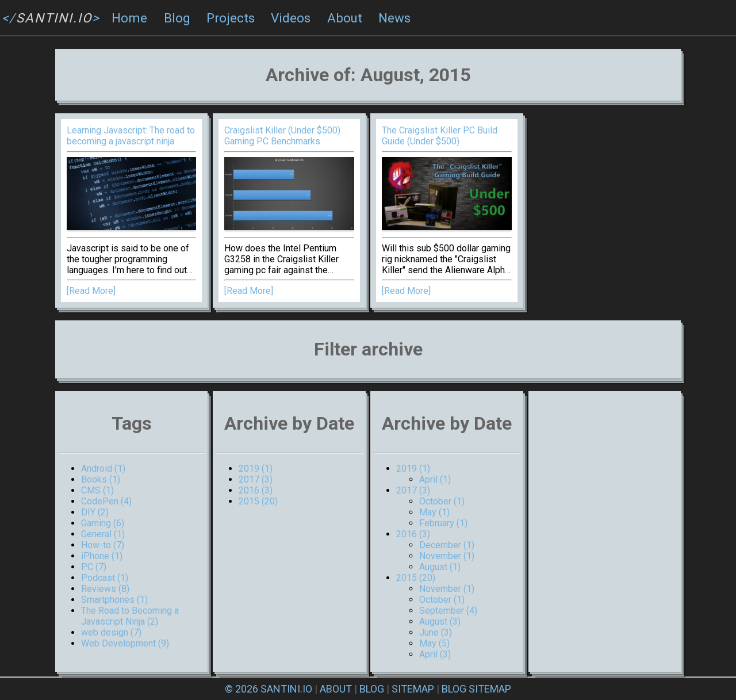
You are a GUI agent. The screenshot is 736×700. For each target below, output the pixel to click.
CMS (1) (97, 490)
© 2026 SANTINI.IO (269, 689)
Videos (291, 18)
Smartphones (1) (114, 600)
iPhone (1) (102, 556)
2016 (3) (256, 490)
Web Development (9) (125, 643)
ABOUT (336, 689)
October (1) (442, 501)
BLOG (372, 689)
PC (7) (94, 567)
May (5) (434, 643)
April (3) (435, 654)
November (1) (447, 556)
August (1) (440, 567)
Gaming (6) (103, 523)
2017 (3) (256, 479)
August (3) (440, 621)
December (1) (447, 545)
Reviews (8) (105, 589)
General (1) (103, 534)
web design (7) (111, 632)
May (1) (434, 512)
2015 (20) (258, 501)
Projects (231, 18)
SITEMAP (413, 689)
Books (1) (101, 479)
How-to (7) (103, 545)
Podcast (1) (105, 578)
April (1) (435, 479)
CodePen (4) (106, 501)
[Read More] (91, 291)
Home (129, 18)
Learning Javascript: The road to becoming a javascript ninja (131, 136)
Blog (177, 18)
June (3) (436, 632)
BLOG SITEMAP (476, 689)
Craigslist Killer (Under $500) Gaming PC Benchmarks (282, 136)
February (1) (443, 523)
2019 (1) (256, 468)
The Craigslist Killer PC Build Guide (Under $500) (440, 136)
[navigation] (368, 18)
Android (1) (103, 468)
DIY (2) (95, 512)
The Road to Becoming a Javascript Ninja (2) (130, 616)
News (394, 18)
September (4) (448, 611)
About (345, 18)
